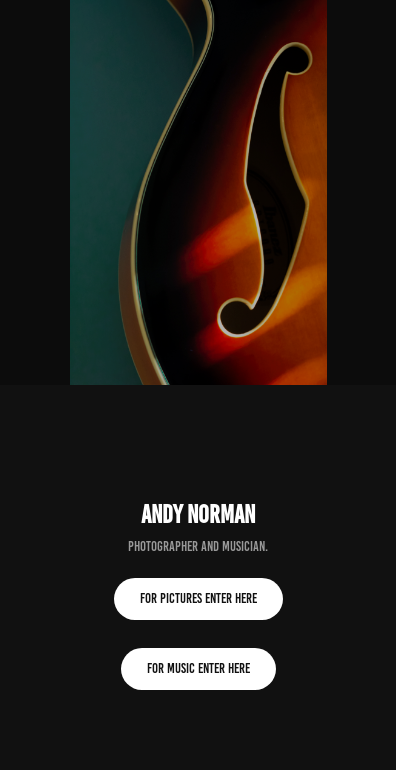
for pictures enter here (198, 598)
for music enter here (198, 668)
